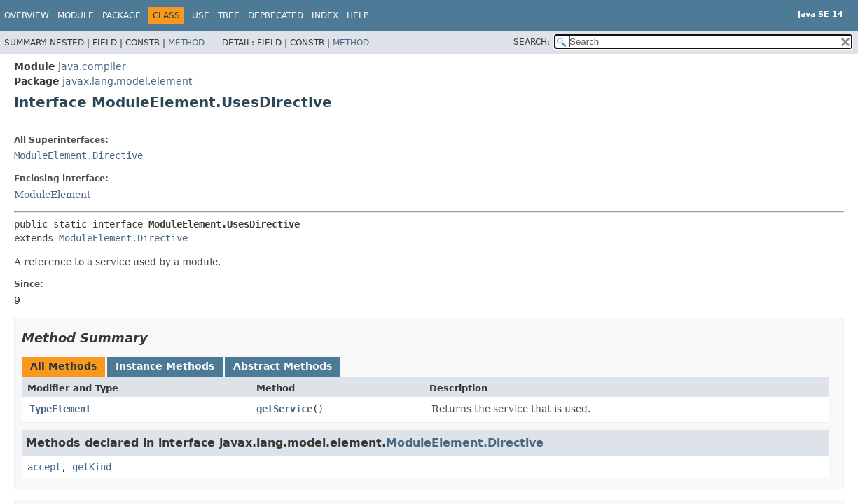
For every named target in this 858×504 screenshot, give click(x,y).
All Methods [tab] (63, 366)
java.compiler (92, 66)
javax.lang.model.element (127, 81)
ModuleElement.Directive (78, 155)
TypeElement (60, 409)
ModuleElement (53, 195)
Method (186, 43)
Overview (27, 15)
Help (358, 15)
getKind (92, 467)
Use (201, 15)
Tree (229, 15)
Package (122, 15)
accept (44, 467)
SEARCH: (532, 42)
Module (76, 15)
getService (284, 409)
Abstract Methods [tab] (283, 366)
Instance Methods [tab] (165, 366)
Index (325, 15)
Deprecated (276, 15)
